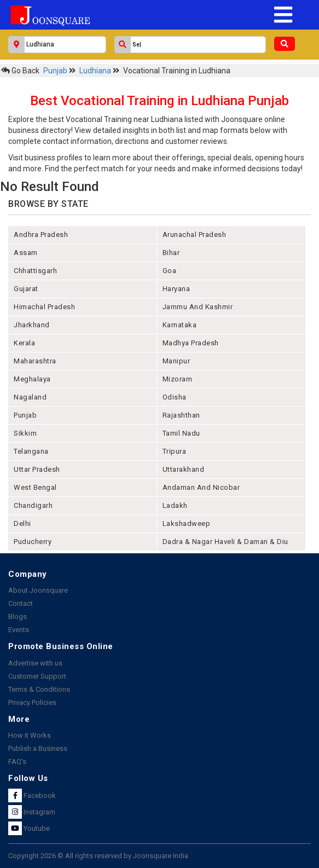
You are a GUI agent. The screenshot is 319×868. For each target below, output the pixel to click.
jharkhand (32, 325)
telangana (31, 451)
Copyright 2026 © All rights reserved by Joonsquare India (98, 856)
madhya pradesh (191, 343)
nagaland (30, 397)
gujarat (26, 289)
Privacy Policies (32, 702)
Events (19, 630)
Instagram (32, 812)
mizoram (178, 379)
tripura (175, 451)
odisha (175, 397)
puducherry (33, 542)
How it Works (30, 735)
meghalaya (32, 379)
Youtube (29, 828)
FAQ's (17, 762)
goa (170, 271)
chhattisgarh (35, 271)
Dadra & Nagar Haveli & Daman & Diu (225, 542)
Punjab (56, 71)
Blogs (18, 617)
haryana (176, 289)
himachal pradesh (44, 307)
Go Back (20, 71)
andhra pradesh (41, 235)
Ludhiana (96, 71)
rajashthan (181, 415)
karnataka (180, 325)
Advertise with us (35, 663)
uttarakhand (184, 469)
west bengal (35, 487)
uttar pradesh (37, 469)
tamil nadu (181, 433)
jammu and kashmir (198, 307)
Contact (21, 603)
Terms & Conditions (39, 689)
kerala (24, 343)
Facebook (32, 795)
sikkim (25, 433)
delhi (22, 523)
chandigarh (33, 505)
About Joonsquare (38, 590)
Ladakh (175, 505)
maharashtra (35, 361)
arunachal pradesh (195, 235)
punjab (25, 415)
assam (26, 253)
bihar (171, 253)
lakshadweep (187, 523)
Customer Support (37, 676)
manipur (176, 361)
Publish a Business (38, 748)
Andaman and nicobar (201, 487)
